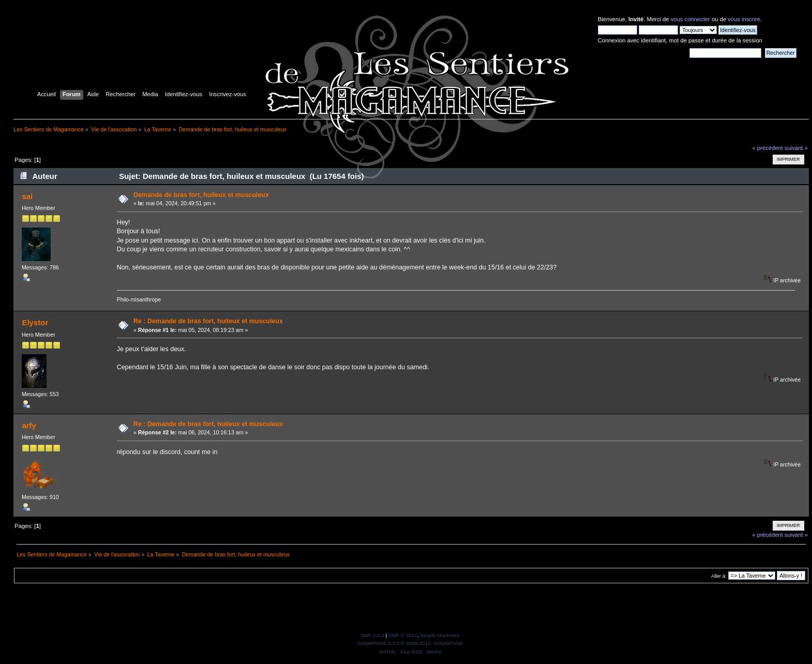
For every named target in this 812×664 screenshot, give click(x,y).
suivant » (796, 148)
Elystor (35, 322)
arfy (29, 425)
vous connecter (690, 19)
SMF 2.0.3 (372, 635)
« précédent (767, 148)
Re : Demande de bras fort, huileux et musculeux (208, 321)
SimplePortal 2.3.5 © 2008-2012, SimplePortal (410, 643)
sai (27, 196)
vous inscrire (744, 19)
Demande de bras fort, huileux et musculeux (201, 195)
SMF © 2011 (403, 635)
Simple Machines (440, 635)
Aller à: (719, 576)
